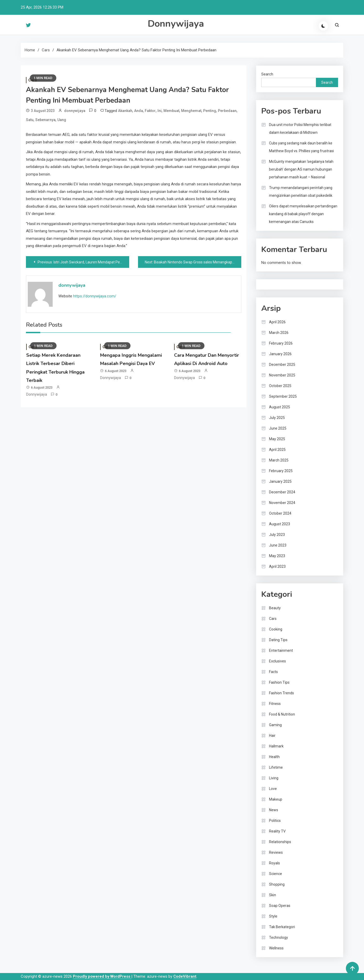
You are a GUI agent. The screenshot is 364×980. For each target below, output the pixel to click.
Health (274, 757)
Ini (160, 111)
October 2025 (280, 386)
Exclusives (277, 661)
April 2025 (277, 450)
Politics (275, 821)
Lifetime (276, 767)
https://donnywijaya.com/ (95, 296)
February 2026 (281, 343)
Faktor (150, 111)
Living (274, 778)
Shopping (277, 884)
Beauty (275, 608)
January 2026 (280, 354)
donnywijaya (75, 111)
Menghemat (191, 111)
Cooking (276, 629)
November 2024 (282, 503)
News (274, 810)
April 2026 (277, 322)
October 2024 (280, 513)
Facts (273, 672)
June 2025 (278, 428)
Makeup (276, 799)
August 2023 (280, 524)
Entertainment (281, 650)
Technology (279, 937)
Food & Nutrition (282, 714)
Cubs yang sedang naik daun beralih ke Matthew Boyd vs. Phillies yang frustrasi (301, 147)
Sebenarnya (45, 120)
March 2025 (279, 460)
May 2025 (277, 439)
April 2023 (277, 566)
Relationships (280, 842)
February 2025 (281, 471)
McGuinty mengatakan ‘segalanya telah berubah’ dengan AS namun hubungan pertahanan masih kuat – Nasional (301, 169)
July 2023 (277, 535)
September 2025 (283, 396)
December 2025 (282, 365)
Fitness (275, 704)
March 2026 (279, 333)
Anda (139, 111)
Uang (62, 120)
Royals (274, 863)
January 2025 (280, 481)
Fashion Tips (279, 682)
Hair (272, 736)
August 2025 (280, 407)
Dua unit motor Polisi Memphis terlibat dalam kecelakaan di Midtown (300, 129)
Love (273, 789)
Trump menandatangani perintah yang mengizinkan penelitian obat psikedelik (301, 192)
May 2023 (277, 556)
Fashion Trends (281, 693)
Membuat (171, 111)
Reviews (276, 852)
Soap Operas (280, 906)
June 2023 (278, 545)
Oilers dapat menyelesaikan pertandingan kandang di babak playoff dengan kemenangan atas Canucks (303, 214)
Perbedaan (227, 111)
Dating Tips (278, 640)
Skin (273, 895)
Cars (273, 619)
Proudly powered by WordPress (102, 976)
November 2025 (282, 375)
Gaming (275, 725)
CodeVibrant (185, 976)
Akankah (125, 111)
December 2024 (282, 492)
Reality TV (277, 831)
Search (267, 74)
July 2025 (277, 418)
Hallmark (276, 746)
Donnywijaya (176, 24)
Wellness (276, 948)
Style (273, 916)
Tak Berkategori (282, 927)
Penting (210, 111)
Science (276, 874)
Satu (30, 120)
